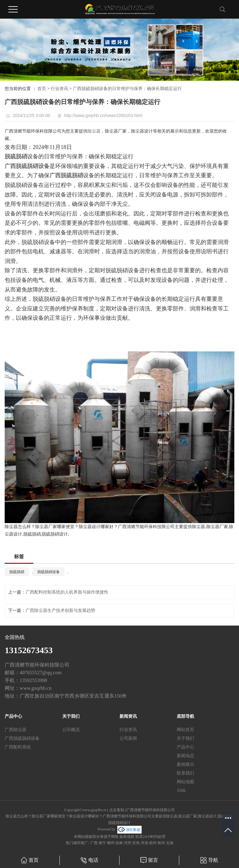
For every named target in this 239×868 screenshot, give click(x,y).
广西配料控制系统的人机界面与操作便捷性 (67, 592)
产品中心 (185, 747)
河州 (128, 843)
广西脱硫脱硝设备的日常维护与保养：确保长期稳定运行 (127, 89)
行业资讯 (59, 89)
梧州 (153, 843)
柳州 (111, 843)
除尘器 (94, 131)
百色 (136, 843)
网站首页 (185, 730)
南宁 (102, 843)
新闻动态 (185, 756)
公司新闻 (128, 738)
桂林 (119, 843)
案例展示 (185, 764)
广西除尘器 (16, 730)
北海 (170, 843)
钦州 (161, 843)
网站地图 (185, 782)
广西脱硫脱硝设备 (22, 738)
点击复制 (117, 810)
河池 (144, 843)
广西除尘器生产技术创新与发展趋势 (60, 610)
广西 (94, 843)
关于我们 (185, 738)
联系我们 (185, 773)
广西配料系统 (18, 747)
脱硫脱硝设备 (49, 572)
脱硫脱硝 (17, 572)
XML (182, 791)
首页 (42, 89)
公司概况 (71, 730)
